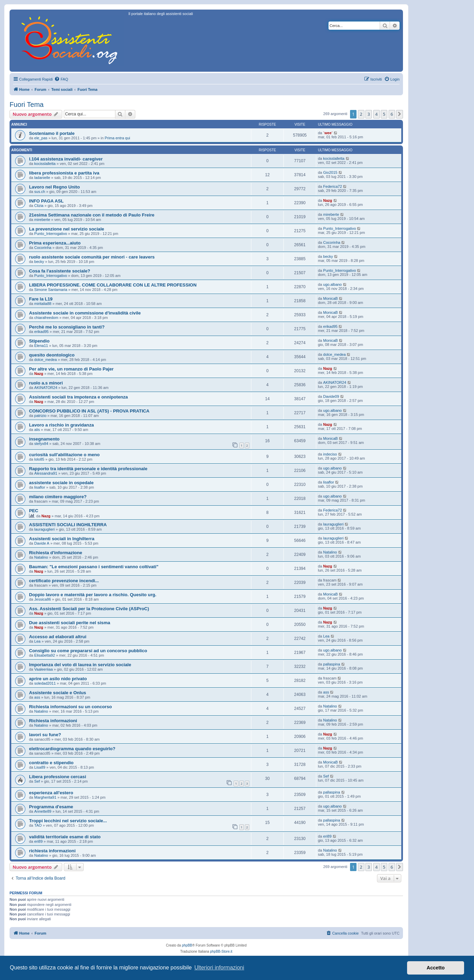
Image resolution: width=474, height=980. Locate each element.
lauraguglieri (44, 529)
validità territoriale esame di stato (65, 837)
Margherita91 (45, 797)
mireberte (42, 220)
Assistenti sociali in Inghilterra (62, 539)
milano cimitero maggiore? (58, 497)
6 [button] (392, 114)
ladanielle (42, 178)
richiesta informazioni (52, 851)
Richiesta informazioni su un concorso (71, 707)
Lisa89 (40, 767)
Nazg (327, 200)
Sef (37, 781)
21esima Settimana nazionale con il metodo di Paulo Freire (92, 215)
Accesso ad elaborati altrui (58, 637)
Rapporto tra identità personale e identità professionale (88, 469)
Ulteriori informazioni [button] (219, 968)
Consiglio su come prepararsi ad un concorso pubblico (88, 651)
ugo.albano (332, 284)
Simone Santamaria (51, 290)
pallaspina (332, 664)
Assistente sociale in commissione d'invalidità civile (85, 313)
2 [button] (361, 114)
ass (37, 697)
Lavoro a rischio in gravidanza (61, 425)
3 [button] (369, 114)
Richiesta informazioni (53, 721)
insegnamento (44, 439)
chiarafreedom (46, 318)
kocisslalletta (45, 164)
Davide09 (331, 396)
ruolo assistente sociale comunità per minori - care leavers (92, 257)
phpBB (187, 945)
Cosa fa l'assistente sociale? (60, 271)
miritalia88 (43, 304)
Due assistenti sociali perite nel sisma (69, 623)
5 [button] (384, 114)
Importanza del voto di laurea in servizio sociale (80, 665)
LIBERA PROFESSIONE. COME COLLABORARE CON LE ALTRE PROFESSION (113, 285)
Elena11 (41, 346)
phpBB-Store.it (221, 951)
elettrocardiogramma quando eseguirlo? (72, 749)
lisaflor (40, 487)
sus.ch (40, 192)
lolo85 (39, 459)
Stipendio (39, 341)
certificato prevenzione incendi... (64, 581)
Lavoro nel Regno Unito (54, 187)
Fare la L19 (41, 299)
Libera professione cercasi (58, 777)
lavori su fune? (45, 735)
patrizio (40, 416)
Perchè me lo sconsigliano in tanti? (67, 327)
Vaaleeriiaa (43, 669)
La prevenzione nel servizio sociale (67, 229)
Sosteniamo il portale (52, 133)
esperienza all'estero (51, 793)
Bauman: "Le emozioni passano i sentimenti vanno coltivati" (94, 567)
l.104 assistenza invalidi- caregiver (66, 159)
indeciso (330, 454)
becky (39, 262)
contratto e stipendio (51, 763)
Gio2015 (330, 172)
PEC (34, 511)
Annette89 (43, 811)
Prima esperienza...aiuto (55, 243)
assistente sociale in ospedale (61, 483)
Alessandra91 (46, 473)
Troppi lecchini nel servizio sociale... (68, 821)
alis (37, 430)
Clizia (39, 206)
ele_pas (41, 138)
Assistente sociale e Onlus (58, 693)
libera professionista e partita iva (64, 173)
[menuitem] (61, 79)
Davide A (42, 543)
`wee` (328, 133)
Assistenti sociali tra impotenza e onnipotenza (78, 397)
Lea (37, 641)
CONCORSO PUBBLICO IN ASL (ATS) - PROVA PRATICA (89, 411)
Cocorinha (43, 248)
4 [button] (377, 114)
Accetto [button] (436, 968)
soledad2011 (45, 683)
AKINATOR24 (46, 388)
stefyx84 (41, 444)
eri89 (38, 841)
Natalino (41, 557)
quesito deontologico (52, 355)
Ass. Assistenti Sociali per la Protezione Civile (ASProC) (89, 609)
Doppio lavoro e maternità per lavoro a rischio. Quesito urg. (93, 595)
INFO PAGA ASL (46, 201)
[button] (400, 114)
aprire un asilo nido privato (58, 679)
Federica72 (332, 186)
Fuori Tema (27, 104)
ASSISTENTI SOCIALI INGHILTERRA (68, 525)
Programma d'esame (51, 807)
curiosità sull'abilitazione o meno (64, 455)
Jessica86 (43, 599)
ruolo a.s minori (46, 383)
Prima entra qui (117, 138)
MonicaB (330, 298)
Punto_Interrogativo (51, 234)
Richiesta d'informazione (56, 553)
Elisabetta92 (45, 655)
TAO (38, 825)
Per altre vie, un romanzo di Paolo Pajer (71, 369)
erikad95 (41, 332)
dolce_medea (45, 360)
